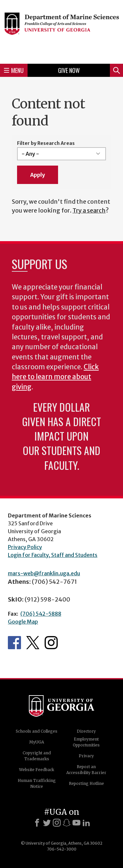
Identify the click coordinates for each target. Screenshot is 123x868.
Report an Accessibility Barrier (86, 770)
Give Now (69, 70)
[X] (47, 823)
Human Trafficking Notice (37, 783)
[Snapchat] (67, 823)
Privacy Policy (25, 547)
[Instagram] (57, 823)
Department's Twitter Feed (33, 643)
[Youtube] (76, 823)
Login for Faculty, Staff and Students (53, 555)
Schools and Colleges (37, 731)
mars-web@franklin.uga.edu (44, 573)
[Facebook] (37, 823)
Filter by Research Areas (46, 143)
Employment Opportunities (86, 742)
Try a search (89, 210)
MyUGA (37, 742)
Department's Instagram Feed (51, 643)
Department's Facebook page (14, 643)
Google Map (23, 622)
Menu (14, 70)
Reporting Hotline (86, 783)
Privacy (86, 756)
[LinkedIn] (86, 823)
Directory (86, 731)
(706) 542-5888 (41, 614)
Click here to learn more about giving (55, 377)
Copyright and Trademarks (37, 756)
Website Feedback (37, 770)
